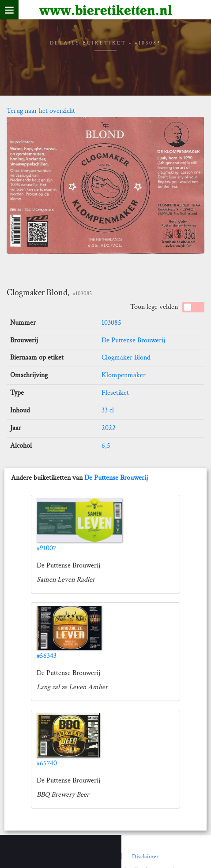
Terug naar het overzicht (41, 111)
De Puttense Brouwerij (133, 340)
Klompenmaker (124, 375)
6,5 (106, 446)
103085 (111, 323)
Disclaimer (145, 857)
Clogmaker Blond (126, 358)
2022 (109, 428)
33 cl (108, 410)
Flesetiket (115, 393)
